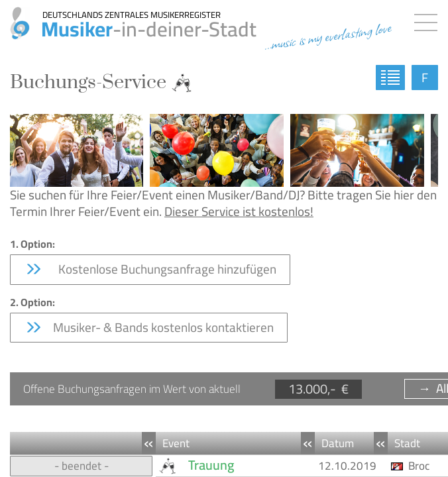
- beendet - (82, 466)
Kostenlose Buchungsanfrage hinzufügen (150, 269)
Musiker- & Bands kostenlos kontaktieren (149, 327)
